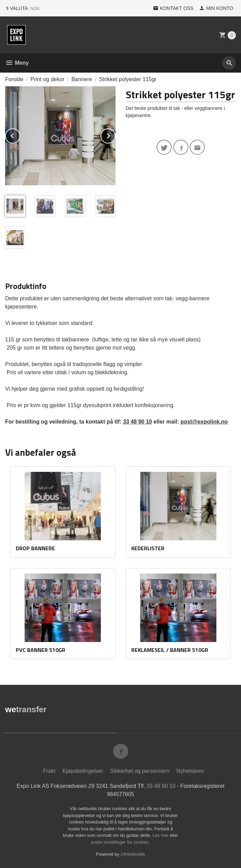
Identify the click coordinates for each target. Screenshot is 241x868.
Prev (20, 135)
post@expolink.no (204, 422)
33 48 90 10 (138, 422)
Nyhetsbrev (190, 771)
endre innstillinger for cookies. (121, 842)
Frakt (49, 771)
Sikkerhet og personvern (140, 771)
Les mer (161, 835)
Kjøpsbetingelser (83, 771)
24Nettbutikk (133, 854)
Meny (17, 63)
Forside (14, 79)
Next (115, 135)
